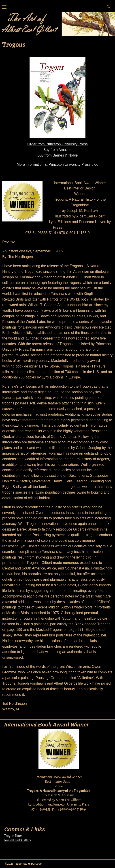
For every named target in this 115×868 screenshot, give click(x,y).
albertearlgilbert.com (29, 864)
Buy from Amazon (57, 150)
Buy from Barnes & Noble (58, 155)
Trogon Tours (13, 836)
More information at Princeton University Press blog (58, 164)
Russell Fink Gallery (18, 840)
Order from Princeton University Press (57, 144)
